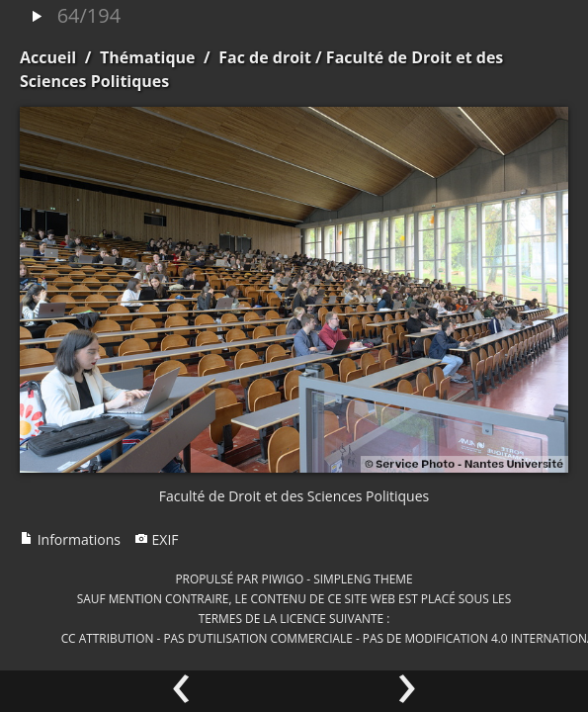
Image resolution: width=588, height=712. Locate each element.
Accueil (48, 57)
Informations (70, 539)
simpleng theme (363, 578)
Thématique (148, 57)
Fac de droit (265, 57)
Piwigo (282, 578)
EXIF (157, 539)
